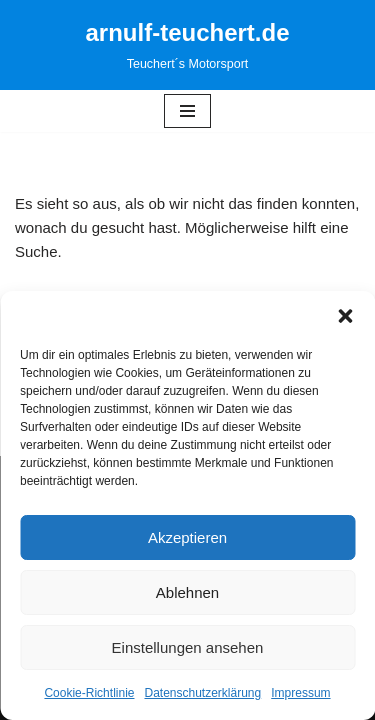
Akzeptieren (187, 537)
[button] (345, 316)
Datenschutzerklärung (202, 693)
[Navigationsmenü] (187, 111)
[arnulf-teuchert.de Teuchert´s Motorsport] (187, 45)
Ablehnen (187, 592)
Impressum (300, 693)
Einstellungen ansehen (188, 647)
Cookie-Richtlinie (89, 693)
